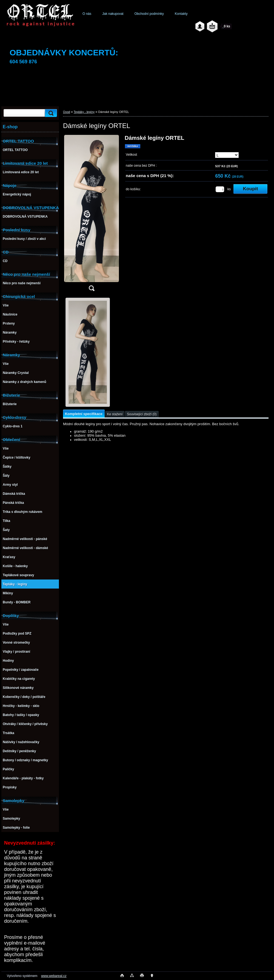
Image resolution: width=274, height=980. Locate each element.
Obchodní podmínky (149, 14)
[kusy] (220, 189)
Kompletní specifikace (84, 414)
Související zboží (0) (142, 414)
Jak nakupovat (113, 14)
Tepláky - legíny (84, 112)
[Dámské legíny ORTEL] (92, 215)
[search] (50, 113)
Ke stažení (115, 414)
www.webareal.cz (54, 976)
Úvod (67, 112)
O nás (87, 14)
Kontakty (181, 14)
